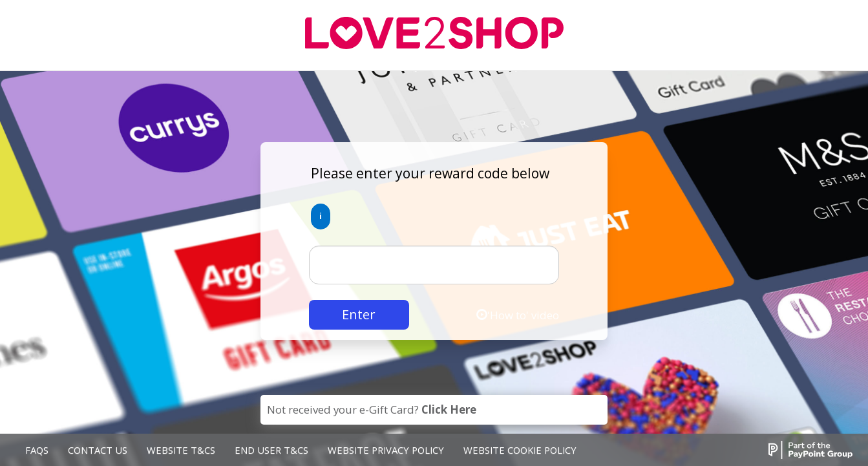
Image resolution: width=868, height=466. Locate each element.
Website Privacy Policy (386, 450)
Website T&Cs (181, 450)
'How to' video (518, 315)
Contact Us (98, 450)
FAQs (37, 450)
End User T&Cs (271, 450)
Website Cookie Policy (520, 450)
